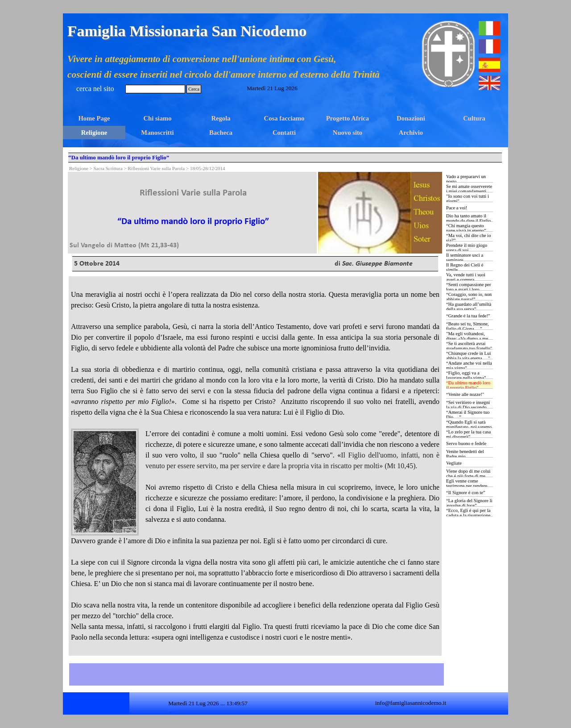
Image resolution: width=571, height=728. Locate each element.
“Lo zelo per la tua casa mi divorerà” (468, 434)
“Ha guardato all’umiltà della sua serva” (469, 307)
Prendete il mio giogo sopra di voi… (467, 248)
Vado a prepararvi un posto (466, 179)
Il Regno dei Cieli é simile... (465, 267)
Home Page (94, 118)
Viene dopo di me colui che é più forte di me (468, 474)
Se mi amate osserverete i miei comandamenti (469, 189)
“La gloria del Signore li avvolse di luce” (469, 503)
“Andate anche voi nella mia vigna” (469, 366)
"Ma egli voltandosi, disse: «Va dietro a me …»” (467, 339)
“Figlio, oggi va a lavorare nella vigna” (466, 375)
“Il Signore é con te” (466, 493)
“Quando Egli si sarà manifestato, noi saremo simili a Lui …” (469, 427)
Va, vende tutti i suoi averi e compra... (466, 277)
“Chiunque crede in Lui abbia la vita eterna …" (468, 356)
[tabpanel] (193, 211)
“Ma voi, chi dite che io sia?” (469, 238)
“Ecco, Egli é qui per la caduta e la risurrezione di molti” (468, 515)
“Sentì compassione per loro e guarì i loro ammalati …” (469, 289)
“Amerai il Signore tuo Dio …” (468, 415)
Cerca (194, 89)
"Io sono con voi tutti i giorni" (468, 199)
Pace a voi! (457, 208)
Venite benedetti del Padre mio (465, 454)
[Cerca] (155, 89)
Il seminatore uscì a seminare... (465, 258)
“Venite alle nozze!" (465, 394)
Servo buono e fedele (466, 443)
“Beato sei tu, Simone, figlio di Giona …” (468, 326)
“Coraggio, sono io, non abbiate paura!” (469, 297)
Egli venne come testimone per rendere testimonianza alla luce (468, 486)
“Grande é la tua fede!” (468, 316)
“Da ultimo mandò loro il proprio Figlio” (468, 385)
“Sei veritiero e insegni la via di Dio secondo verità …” (468, 407)
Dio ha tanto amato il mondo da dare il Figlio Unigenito (468, 221)
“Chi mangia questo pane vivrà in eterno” (466, 228)
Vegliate (454, 463)
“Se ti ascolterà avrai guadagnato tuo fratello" (469, 346)
